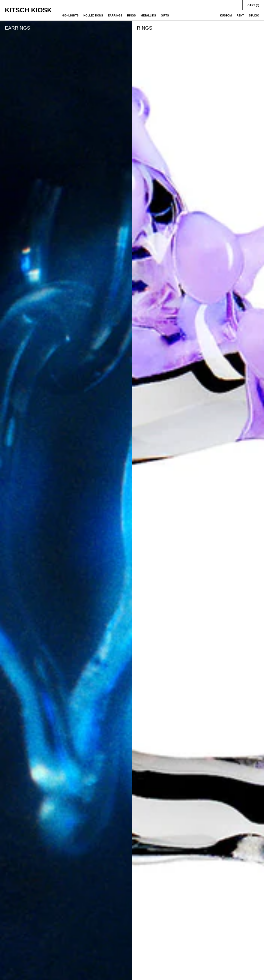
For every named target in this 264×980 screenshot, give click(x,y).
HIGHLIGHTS (70, 15)
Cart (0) (253, 5)
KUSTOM (226, 15)
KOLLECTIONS (93, 15)
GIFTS (165, 15)
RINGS (131, 15)
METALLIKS (148, 15)
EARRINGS (115, 15)
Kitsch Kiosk (28, 10)
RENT (240, 15)
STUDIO (254, 15)
